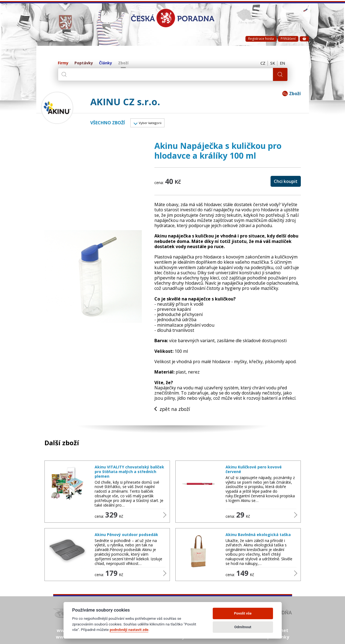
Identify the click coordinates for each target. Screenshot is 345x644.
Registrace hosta (261, 39)
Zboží (123, 63)
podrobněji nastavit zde (129, 630)
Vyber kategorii (153, 124)
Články (106, 63)
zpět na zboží (173, 410)
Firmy (63, 63)
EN (282, 63)
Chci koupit (286, 182)
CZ (260, 63)
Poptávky (84, 63)
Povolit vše (243, 613)
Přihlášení (288, 39)
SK (271, 63)
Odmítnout (243, 627)
